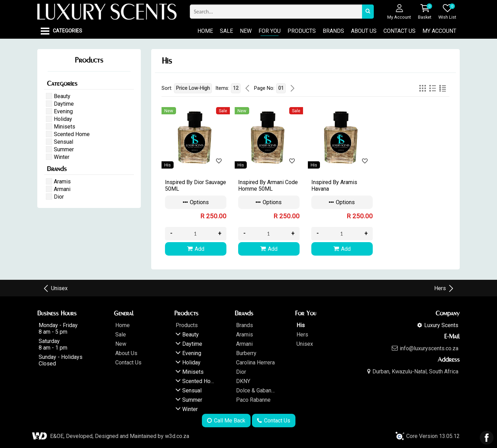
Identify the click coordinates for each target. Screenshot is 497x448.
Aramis (245, 335)
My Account (439, 31)
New (246, 31)
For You (270, 31)
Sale (226, 31)
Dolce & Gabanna (256, 390)
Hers (444, 288)
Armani (244, 344)
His (301, 325)
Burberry (246, 353)
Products (302, 31)
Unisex (55, 288)
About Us (364, 31)
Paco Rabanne (253, 400)
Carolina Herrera (255, 363)
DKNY (243, 381)
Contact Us (399, 31)
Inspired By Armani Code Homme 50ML (268, 185)
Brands (333, 31)
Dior (241, 372)
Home (205, 31)
